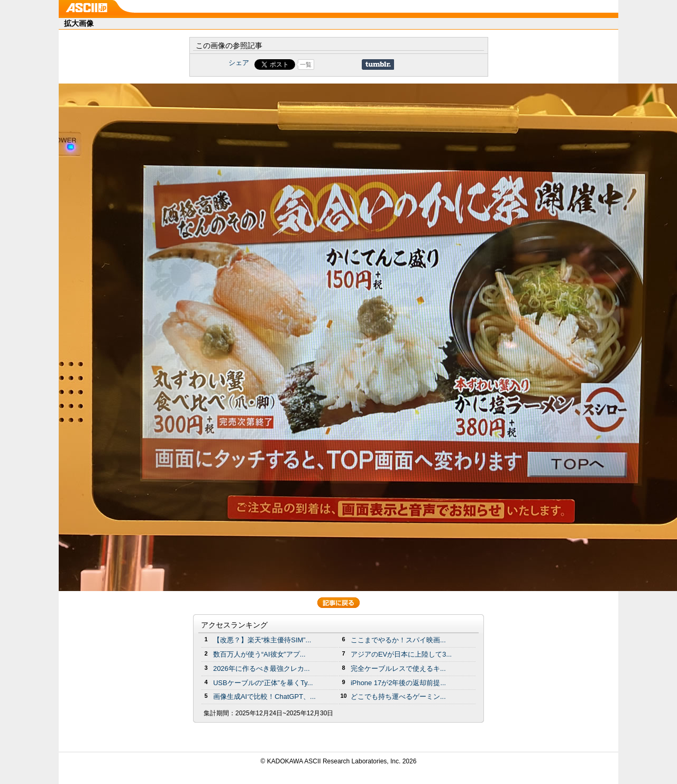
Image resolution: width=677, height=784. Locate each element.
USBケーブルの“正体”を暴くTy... (263, 683)
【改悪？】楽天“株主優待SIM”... (262, 640)
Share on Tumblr (378, 64)
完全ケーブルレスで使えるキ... (398, 668)
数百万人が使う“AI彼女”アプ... (259, 654)
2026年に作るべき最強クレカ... (262, 668)
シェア (239, 63)
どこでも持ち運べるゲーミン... (398, 697)
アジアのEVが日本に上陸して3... (401, 654)
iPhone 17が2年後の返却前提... (398, 683)
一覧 (306, 64)
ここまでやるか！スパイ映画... (398, 640)
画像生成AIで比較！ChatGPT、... (264, 697)
